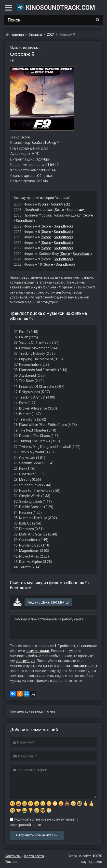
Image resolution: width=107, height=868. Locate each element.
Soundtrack (60, 204)
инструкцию (26, 661)
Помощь (12, 862)
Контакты (13, 856)
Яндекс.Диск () (49, 602)
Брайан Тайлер (44, 143)
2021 (45, 148)
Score (44, 204)
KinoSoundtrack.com (56, 7)
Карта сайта (34, 856)
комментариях (38, 651)
